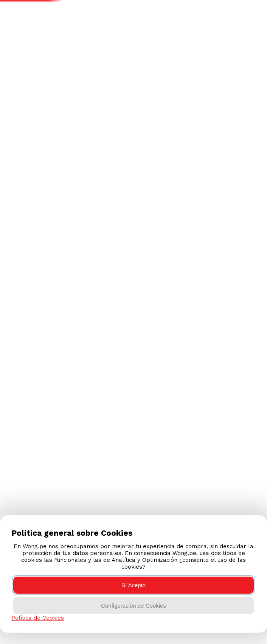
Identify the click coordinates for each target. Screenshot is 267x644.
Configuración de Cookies (133, 606)
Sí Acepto (133, 585)
